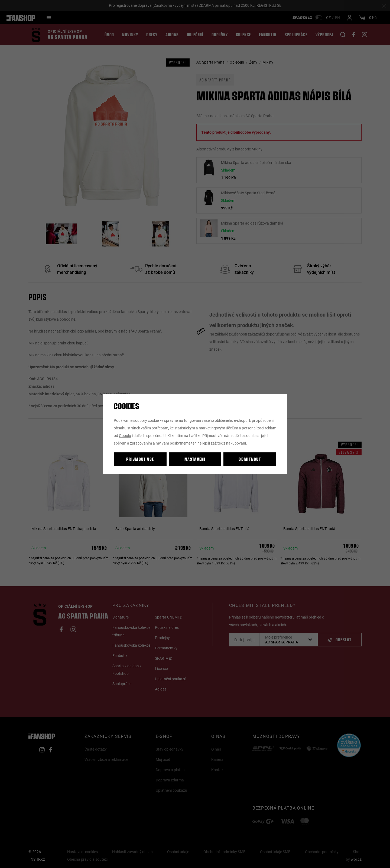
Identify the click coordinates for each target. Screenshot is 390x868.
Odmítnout (250, 459)
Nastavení (195, 459)
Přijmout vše (140, 459)
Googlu (125, 435)
